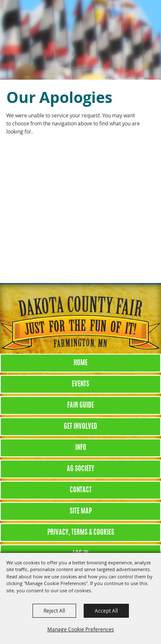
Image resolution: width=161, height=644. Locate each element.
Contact (81, 490)
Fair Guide (80, 405)
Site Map (81, 511)
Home (80, 363)
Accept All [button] (106, 611)
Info (81, 448)
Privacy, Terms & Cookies (81, 533)
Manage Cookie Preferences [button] (81, 629)
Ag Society (80, 469)
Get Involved (80, 427)
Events (80, 384)
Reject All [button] (54, 611)
